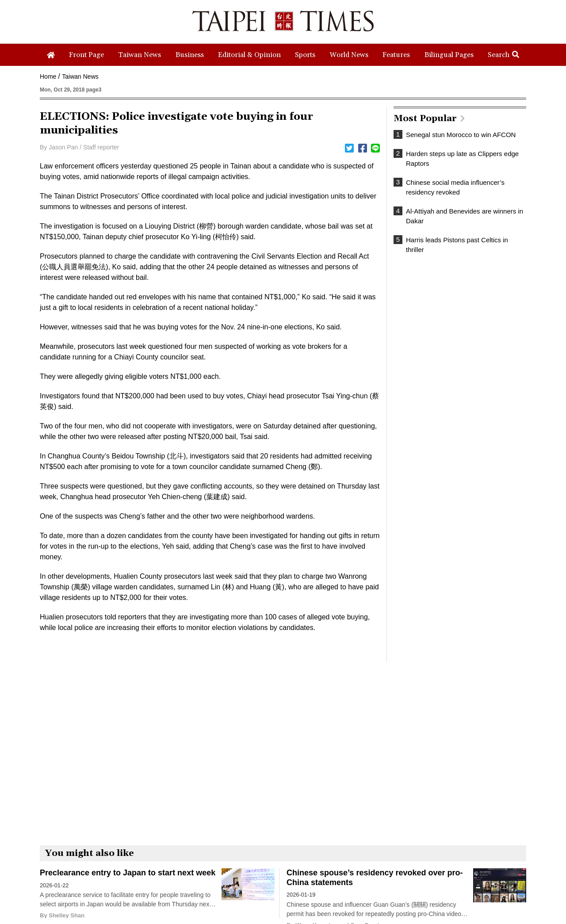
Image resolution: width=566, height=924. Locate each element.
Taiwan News (80, 76)
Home (48, 76)
